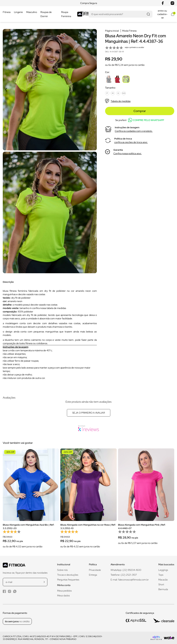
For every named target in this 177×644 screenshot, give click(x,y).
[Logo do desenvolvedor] (156, 638)
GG (124, 93)
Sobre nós (62, 570)
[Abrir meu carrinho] (173, 14)
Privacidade (95, 570)
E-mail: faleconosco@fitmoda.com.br (130, 580)
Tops (161, 575)
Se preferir (140, 120)
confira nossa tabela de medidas (49, 308)
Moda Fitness (129, 31)
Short (161, 584)
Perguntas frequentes (68, 580)
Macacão (163, 580)
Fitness (7, 12)
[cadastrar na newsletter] (44, 582)
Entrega (93, 575)
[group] (31, 500)
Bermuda (163, 589)
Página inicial (112, 31)
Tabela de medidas (118, 101)
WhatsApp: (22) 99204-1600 (126, 570)
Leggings (163, 570)
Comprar (140, 111)
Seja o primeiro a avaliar (89, 413)
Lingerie (18, 12)
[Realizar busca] (148, 14)
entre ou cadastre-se (162, 14)
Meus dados (64, 595)
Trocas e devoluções (68, 575)
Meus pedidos (64, 591)
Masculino (32, 12)
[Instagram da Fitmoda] (10, 591)
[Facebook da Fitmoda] (4, 591)
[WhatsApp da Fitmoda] (15, 591)
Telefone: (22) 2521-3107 (124, 575)
